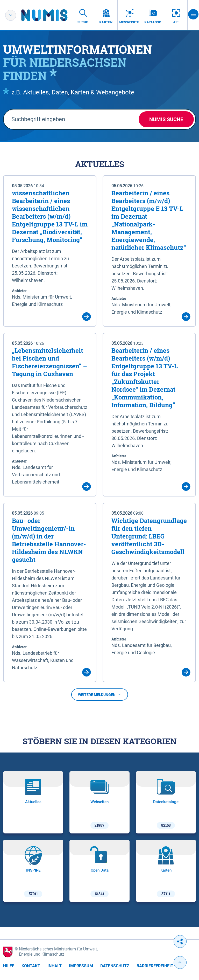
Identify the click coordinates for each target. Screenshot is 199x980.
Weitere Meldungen (100, 695)
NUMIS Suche (166, 119)
